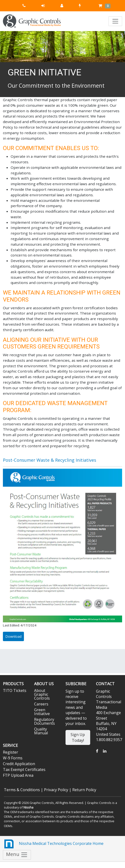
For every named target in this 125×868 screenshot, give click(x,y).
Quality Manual (41, 731)
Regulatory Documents (44, 721)
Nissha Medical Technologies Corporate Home (53, 844)
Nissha (28, 807)
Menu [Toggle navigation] (17, 855)
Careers (41, 704)
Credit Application (19, 764)
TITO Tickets (15, 690)
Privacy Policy (56, 790)
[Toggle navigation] (115, 21)
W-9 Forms (13, 758)
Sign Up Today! (78, 737)
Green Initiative (42, 712)
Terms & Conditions (22, 790)
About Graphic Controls (42, 694)
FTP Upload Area (18, 775)
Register (11, 752)
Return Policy (84, 790)
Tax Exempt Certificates (24, 769)
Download (13, 636)
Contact (105, 684)
